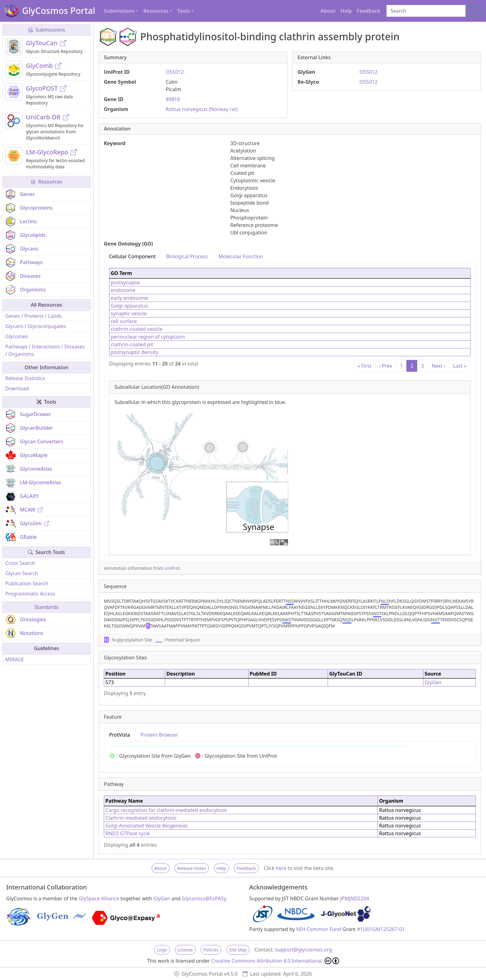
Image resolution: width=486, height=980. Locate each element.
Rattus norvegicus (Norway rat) (202, 109)
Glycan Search (22, 573)
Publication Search (27, 583)
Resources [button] (156, 11)
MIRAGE (15, 659)
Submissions (46, 30)
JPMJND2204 (354, 898)
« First (364, 366)
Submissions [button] (119, 11)
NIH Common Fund (319, 929)
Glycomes (17, 336)
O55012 (175, 72)
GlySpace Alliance (99, 898)
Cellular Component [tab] (132, 256)
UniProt (172, 568)
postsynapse (125, 282)
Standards (46, 607)
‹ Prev (386, 366)
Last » (460, 366)
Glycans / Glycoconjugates (36, 326)
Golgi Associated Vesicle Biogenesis (146, 826)
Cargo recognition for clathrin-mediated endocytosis (166, 810)
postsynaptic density (135, 352)
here (281, 868)
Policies (211, 950)
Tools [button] (184, 11)
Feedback (369, 11)
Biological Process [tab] (187, 256)
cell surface (124, 321)
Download (17, 388)
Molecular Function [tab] (241, 256)
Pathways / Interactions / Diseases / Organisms (45, 350)
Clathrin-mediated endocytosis (141, 818)
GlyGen (433, 682)
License (185, 950)
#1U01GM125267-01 (381, 929)
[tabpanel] (290, 409)
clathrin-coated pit (132, 344)
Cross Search (20, 563)
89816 (173, 99)
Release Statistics (25, 378)
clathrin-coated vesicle (137, 329)
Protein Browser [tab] (159, 735)
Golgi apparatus (129, 306)
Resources (46, 182)
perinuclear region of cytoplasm (148, 337)
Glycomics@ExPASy (204, 898)
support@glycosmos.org (303, 950)
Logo (162, 950)
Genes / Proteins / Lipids (33, 316)
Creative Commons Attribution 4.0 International (275, 961)
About (328, 11)
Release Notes (192, 868)
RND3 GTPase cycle (128, 833)
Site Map (238, 950)
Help (346, 11)
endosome (123, 290)
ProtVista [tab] (120, 735)
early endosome (129, 298)
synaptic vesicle (129, 313)
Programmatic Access (30, 594)
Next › (439, 366)
